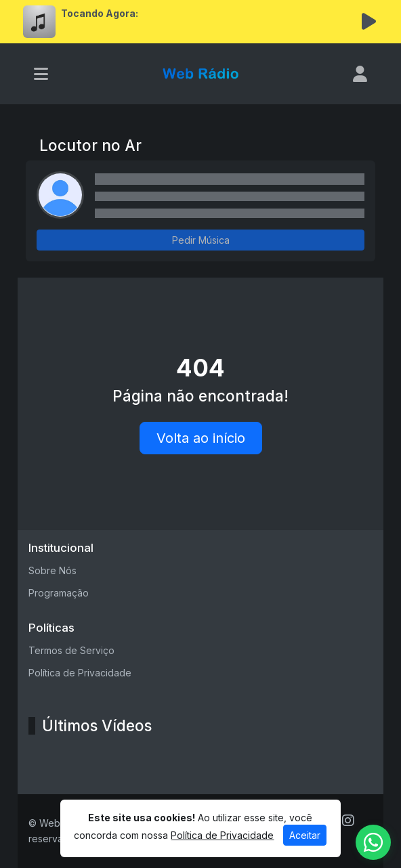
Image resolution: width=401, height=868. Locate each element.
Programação (59, 593)
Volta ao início (201, 438)
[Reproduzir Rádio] (368, 22)
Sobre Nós (52, 570)
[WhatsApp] (373, 842)
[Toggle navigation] (41, 74)
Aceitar (305, 835)
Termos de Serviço (71, 650)
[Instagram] (348, 821)
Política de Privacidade (80, 673)
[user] (360, 74)
